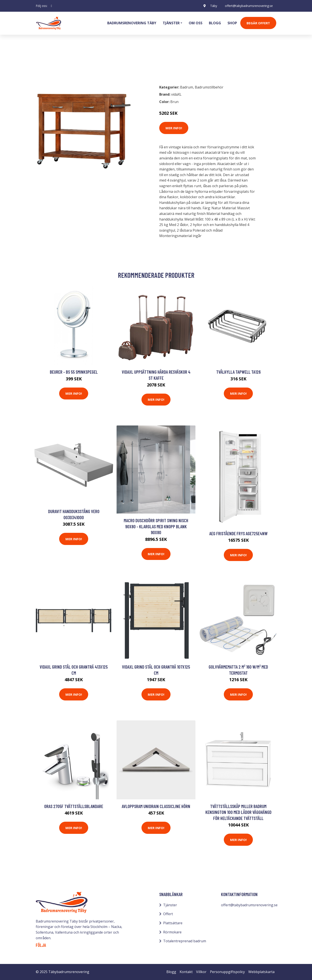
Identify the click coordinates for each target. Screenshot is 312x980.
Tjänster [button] (171, 23)
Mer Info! (174, 128)
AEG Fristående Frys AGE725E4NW (238, 533)
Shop (232, 23)
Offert (168, 914)
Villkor (201, 972)
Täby (214, 6)
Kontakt (186, 972)
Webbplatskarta (261, 972)
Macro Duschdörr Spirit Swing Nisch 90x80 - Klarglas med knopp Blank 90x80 (156, 526)
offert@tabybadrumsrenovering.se (249, 6)
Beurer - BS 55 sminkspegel (74, 372)
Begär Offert (258, 23)
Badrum (47, 62)
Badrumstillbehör (73, 62)
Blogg (215, 23)
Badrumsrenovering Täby (132, 23)
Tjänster (170, 905)
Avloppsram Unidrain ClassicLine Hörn (156, 806)
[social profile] (51, 6)
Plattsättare (173, 923)
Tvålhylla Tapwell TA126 (238, 372)
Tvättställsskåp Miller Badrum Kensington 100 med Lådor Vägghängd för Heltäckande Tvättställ (238, 812)
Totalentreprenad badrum (185, 941)
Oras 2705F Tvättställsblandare (74, 806)
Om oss (196, 23)
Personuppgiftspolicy (227, 972)
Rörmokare (172, 932)
